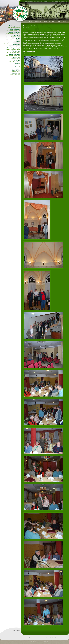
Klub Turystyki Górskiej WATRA (14, 46)
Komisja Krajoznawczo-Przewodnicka (13, 56)
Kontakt (52, 638)
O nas (30, 638)
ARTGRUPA (46, 642)
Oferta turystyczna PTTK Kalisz (14, 27)
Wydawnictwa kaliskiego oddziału (14, 52)
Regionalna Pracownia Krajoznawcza (13, 49)
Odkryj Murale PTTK (16, 71)
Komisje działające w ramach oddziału (13, 34)
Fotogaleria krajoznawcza (15, 59)
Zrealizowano (36, 638)
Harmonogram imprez (45, 638)
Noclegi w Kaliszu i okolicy (15, 65)
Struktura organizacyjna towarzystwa (13, 30)
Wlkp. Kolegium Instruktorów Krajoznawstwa (11, 43)
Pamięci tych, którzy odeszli (15, 74)
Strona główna (58, 638)
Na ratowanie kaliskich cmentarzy (14, 68)
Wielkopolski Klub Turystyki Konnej (13, 40)
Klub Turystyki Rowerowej (15, 37)
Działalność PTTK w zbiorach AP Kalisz (12, 62)
